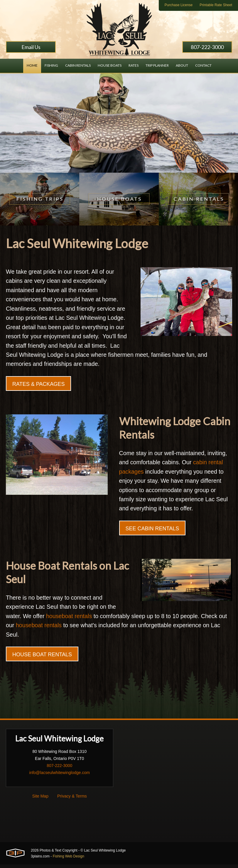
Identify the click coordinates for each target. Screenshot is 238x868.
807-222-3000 (207, 47)
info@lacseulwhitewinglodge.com (60, 776)
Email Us (31, 47)
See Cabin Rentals (152, 531)
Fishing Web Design (69, 860)
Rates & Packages (38, 386)
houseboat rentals (70, 620)
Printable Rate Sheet (216, 5)
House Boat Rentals (42, 658)
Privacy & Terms (72, 800)
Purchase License (179, 5)
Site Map (40, 800)
